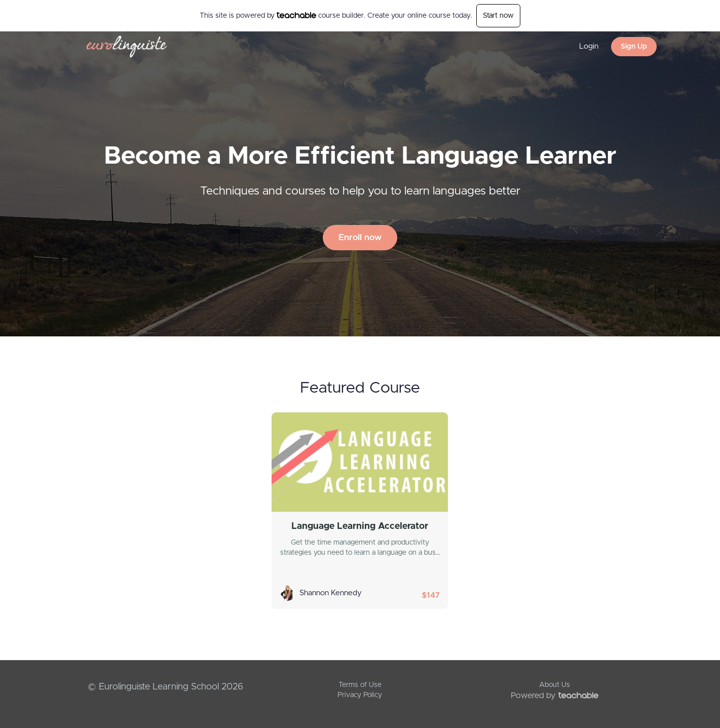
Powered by (555, 696)
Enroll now (360, 237)
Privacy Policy (360, 695)
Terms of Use (360, 685)
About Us (555, 685)
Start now (498, 16)
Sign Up (634, 47)
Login (589, 46)
